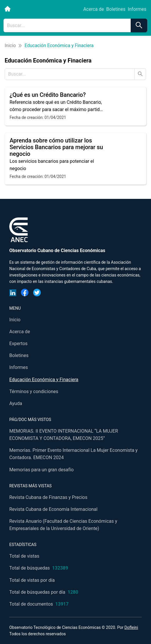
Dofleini (131, 627)
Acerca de (94, 9)
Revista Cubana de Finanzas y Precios (48, 497)
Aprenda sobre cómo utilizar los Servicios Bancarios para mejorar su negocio (56, 147)
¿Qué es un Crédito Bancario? (48, 95)
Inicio (10, 46)
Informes (137, 9)
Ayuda (16, 403)
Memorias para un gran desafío (42, 470)
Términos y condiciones (34, 391)
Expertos (18, 344)
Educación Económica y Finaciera (44, 380)
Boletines (116, 9)
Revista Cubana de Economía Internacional (53, 509)
